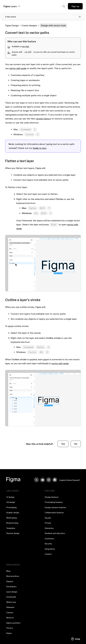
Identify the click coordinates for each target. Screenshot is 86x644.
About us (10, 618)
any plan (26, 46)
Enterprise (49, 528)
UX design (11, 502)
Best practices (13, 576)
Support (10, 581)
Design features (52, 497)
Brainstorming (12, 523)
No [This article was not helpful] (76, 444)
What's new (11, 602)
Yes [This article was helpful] (63, 444)
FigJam (48, 518)
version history (44, 119)
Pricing (48, 523)
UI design (10, 497)
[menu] (70, 480)
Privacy (10, 628)
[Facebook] (55, 480)
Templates (11, 528)
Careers (10, 612)
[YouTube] (43, 480)
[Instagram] (49, 480)
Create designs (29, 25)
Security (48, 544)
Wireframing (11, 518)
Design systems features (55, 507)
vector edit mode (18, 68)
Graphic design (13, 513)
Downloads (11, 597)
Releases (10, 607)
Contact (48, 554)
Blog (8, 571)
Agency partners (13, 623)
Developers (11, 586)
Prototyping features (54, 502)
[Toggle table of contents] (43, 17)
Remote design (13, 533)
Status (9, 633)
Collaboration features (54, 513)
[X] (36, 480)
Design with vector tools (53, 25)
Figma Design (12, 25)
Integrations (50, 549)
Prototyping (11, 507)
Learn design (12, 592)
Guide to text (40, 148)
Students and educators (55, 533)
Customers (49, 539)
